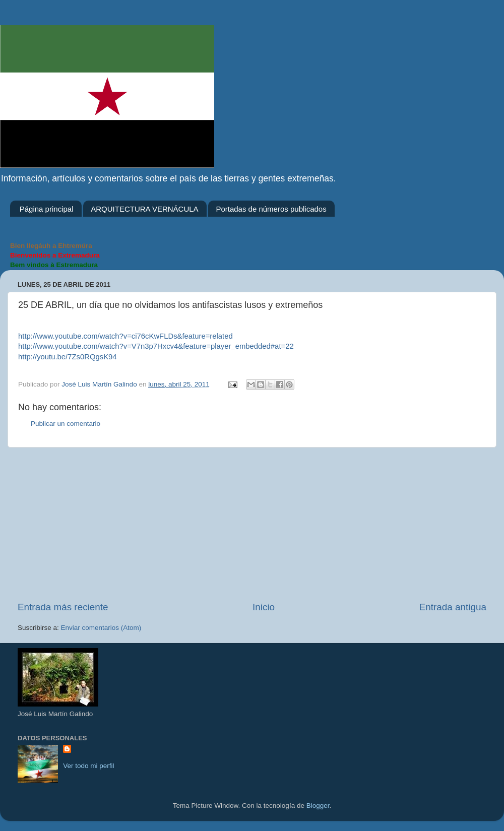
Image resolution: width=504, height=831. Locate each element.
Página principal (47, 209)
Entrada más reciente (63, 607)
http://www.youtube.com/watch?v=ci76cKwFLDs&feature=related (125, 336)
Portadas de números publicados (271, 209)
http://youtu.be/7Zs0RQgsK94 (68, 357)
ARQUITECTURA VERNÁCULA (144, 209)
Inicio (264, 607)
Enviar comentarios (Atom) (101, 628)
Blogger (318, 806)
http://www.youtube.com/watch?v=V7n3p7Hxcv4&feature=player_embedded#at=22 (156, 346)
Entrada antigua (453, 607)
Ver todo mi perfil (88, 766)
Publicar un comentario (66, 424)
